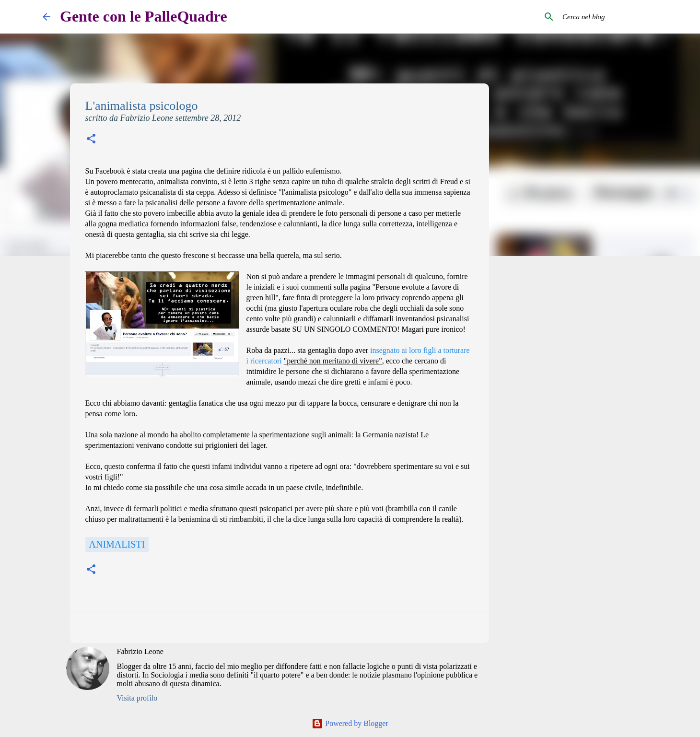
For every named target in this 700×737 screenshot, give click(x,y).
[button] (91, 140)
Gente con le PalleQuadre (144, 16)
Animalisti (117, 544)
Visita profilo (137, 698)
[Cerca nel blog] (609, 17)
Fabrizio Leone (140, 651)
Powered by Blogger (350, 723)
